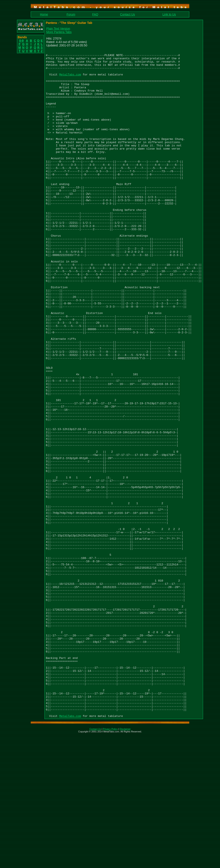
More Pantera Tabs (59, 32)
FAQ (95, 14)
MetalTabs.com (70, 80)
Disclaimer (125, 862)
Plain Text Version (58, 29)
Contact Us (128, 14)
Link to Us (169, 14)
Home (44, 14)
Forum (71, 14)
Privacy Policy (110, 862)
